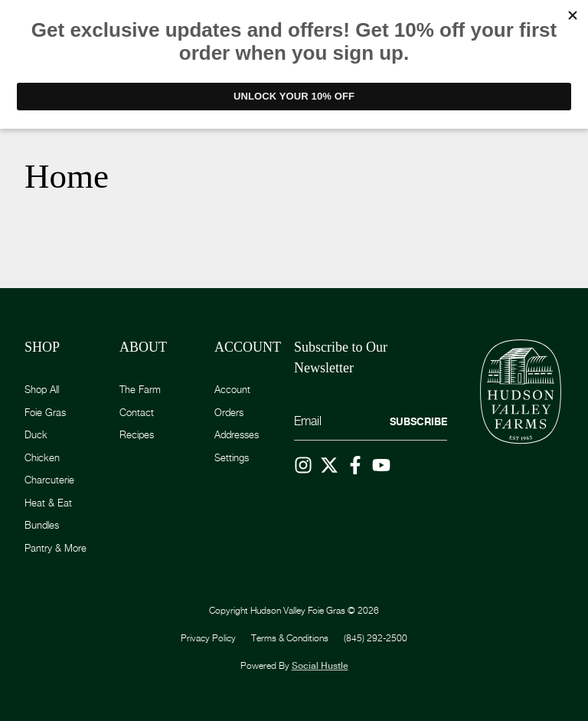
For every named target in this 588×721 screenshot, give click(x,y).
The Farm (140, 389)
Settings (232, 457)
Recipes (137, 434)
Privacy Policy (208, 638)
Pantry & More (56, 548)
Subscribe (418, 421)
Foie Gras (45, 412)
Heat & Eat (48, 503)
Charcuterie (49, 480)
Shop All (42, 389)
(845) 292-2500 (376, 638)
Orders (229, 412)
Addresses (237, 434)
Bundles (42, 525)
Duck (36, 434)
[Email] (371, 422)
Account (232, 389)
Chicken (42, 457)
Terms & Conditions (290, 638)
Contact (137, 412)
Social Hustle (320, 666)
